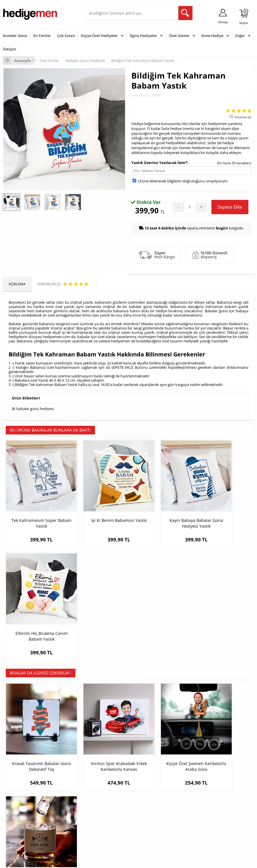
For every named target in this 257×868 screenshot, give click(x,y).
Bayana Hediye (101, 803)
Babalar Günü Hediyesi (21, 838)
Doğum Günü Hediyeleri (22, 803)
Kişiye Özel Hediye (103, 725)
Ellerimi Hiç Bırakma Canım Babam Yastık (223, 508)
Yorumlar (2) (243, 117)
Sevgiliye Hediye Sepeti (193, 734)
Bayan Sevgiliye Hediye (193, 759)
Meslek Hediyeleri (103, 768)
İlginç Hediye (99, 838)
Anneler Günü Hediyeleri (23, 821)
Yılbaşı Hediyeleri (17, 812)
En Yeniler (42, 36)
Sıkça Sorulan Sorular (20, 768)
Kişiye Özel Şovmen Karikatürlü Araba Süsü (160, 623)
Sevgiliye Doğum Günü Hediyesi (199, 742)
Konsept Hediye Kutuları (193, 725)
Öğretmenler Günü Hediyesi (25, 829)
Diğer (240, 36)
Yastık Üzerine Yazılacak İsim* (159, 163)
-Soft (98, 861)
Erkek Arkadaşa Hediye (107, 734)
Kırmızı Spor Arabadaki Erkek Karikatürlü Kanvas (97, 623)
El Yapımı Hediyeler (104, 751)
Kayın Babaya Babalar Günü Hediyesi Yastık (160, 508)
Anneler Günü (15, 36)
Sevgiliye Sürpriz (102, 759)
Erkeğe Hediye (100, 795)
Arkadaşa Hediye (102, 829)
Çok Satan (66, 36)
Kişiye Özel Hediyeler (99, 36)
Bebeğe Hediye (101, 821)
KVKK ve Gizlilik (15, 759)
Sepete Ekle (230, 209)
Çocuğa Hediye (101, 812)
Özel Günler (179, 36)
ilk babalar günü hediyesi (33, 408)
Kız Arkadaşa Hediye (105, 742)
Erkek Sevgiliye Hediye (192, 751)
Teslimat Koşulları (17, 725)
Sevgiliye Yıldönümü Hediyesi (197, 768)
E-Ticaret (111, 861)
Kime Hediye (212, 36)
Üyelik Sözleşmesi (17, 734)
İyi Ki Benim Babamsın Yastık (97, 508)
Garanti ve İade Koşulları (22, 751)
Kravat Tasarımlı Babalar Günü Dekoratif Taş (34, 623)
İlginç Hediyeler (143, 36)
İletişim (9, 49)
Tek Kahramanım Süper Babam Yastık (34, 508)
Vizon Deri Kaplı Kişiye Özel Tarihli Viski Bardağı (223, 623)
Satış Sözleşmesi (16, 742)
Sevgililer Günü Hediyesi (22, 795)
